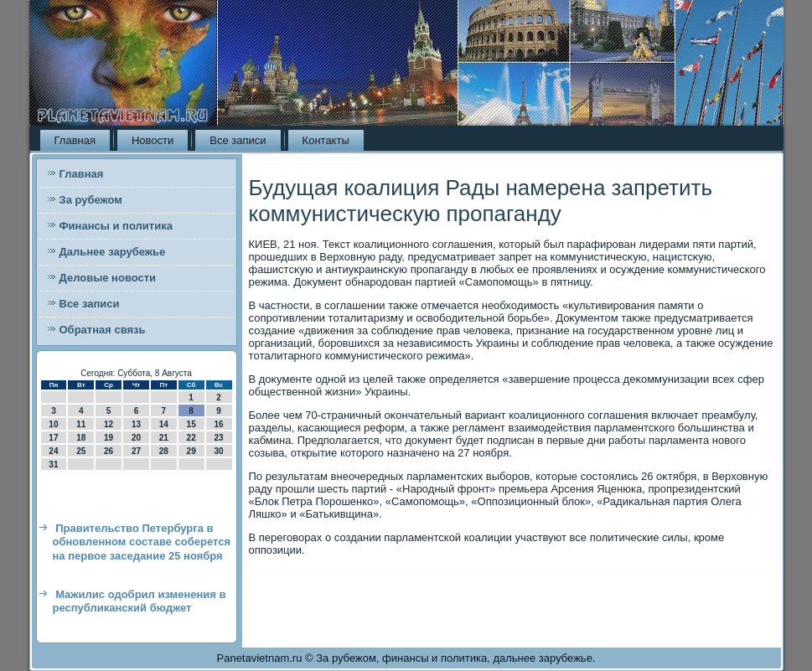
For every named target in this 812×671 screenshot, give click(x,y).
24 (53, 451)
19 (109, 438)
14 (164, 424)
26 (109, 451)
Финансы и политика (116, 226)
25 (81, 451)
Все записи (238, 140)
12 (109, 424)
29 (191, 451)
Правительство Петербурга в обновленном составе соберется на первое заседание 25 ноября (142, 542)
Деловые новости (108, 278)
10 (53, 424)
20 (136, 438)
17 (53, 438)
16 (218, 424)
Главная (75, 140)
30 (218, 451)
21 (164, 438)
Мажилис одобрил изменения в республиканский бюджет (140, 601)
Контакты (326, 140)
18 (81, 438)
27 (136, 451)
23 (218, 438)
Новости (153, 140)
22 (191, 438)
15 (191, 424)
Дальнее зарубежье (113, 252)
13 (136, 424)
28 (164, 451)
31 (53, 465)
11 (81, 424)
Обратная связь (103, 330)
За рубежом (91, 200)
